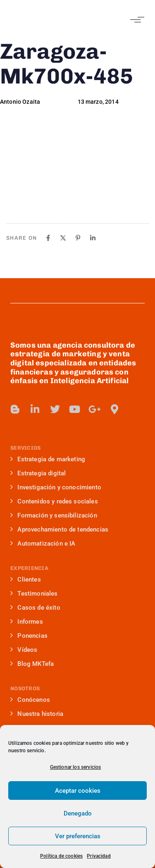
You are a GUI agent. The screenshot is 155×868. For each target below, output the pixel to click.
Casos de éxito (35, 608)
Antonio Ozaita (20, 102)
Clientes (26, 579)
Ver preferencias (78, 836)
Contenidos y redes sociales (54, 501)
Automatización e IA (43, 544)
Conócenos (30, 700)
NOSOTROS (25, 688)
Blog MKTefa (32, 664)
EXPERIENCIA (29, 568)
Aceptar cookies (78, 791)
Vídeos (24, 650)
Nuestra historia (37, 714)
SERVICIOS (25, 448)
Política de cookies (61, 856)
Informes (27, 622)
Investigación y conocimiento (56, 487)
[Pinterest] (78, 238)
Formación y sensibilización (54, 515)
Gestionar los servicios (76, 767)
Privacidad (99, 856)
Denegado (78, 813)
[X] (63, 238)
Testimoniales (34, 594)
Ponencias (29, 636)
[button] (135, 20)
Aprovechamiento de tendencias (59, 529)
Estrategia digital (38, 473)
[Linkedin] (93, 238)
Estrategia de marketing (48, 459)
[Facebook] (48, 238)
